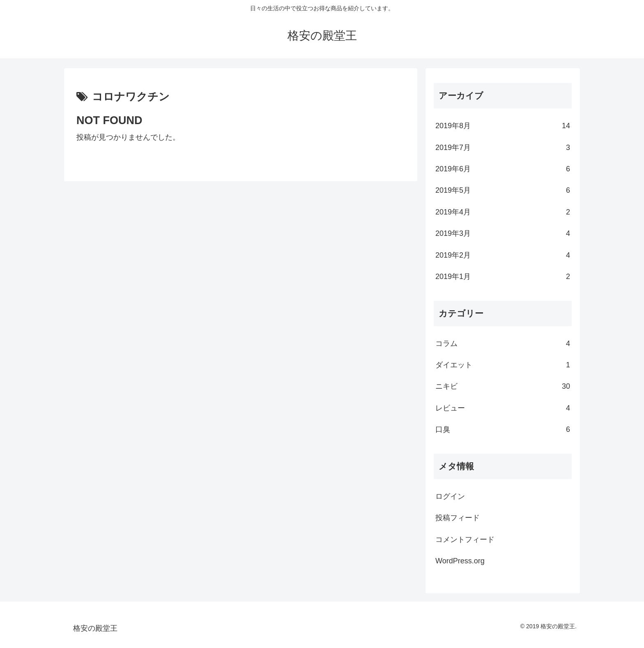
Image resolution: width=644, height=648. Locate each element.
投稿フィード (458, 518)
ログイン (450, 496)
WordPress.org (460, 561)
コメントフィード (465, 540)
